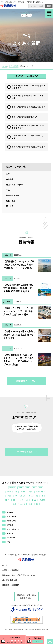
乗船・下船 (11, 201)
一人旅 (9, 496)
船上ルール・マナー (14, 185)
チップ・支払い (40, 492)
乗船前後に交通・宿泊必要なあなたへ (26, 597)
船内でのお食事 (13, 195)
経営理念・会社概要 (11, 585)
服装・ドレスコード (19, 504)
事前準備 (10, 179)
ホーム (5, 66)
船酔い (21, 488)
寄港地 (23, 492)
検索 (49, 6)
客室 (14, 500)
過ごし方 (12, 488)
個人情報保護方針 (10, 580)
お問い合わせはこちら (26, 429)
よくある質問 (14, 66)
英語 (37, 504)
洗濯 (30, 504)
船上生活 (10, 206)
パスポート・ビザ (12, 492)
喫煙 (41, 488)
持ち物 (34, 500)
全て (8, 174)
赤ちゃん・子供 (34, 496)
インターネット (24, 500)
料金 (44, 496)
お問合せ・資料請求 (11, 570)
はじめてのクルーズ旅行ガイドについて (19, 575)
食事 (34, 488)
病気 (28, 488)
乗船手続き (43, 500)
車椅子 (7, 500)
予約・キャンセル (20, 496)
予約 (8, 190)
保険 (30, 492)
